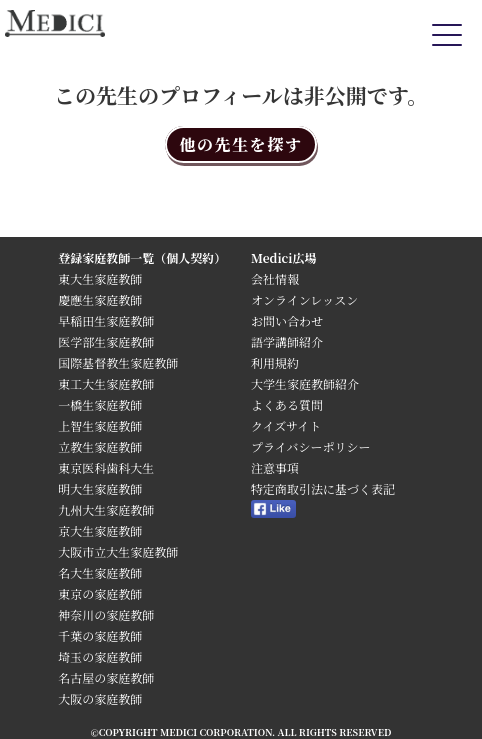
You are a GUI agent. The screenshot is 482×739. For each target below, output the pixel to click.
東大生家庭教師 (100, 278)
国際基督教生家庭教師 (118, 362)
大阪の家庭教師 (100, 698)
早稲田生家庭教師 (106, 320)
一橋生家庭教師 (100, 404)
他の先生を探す (240, 144)
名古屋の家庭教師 (106, 677)
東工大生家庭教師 (106, 383)
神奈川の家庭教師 (106, 614)
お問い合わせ (287, 320)
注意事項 (275, 467)
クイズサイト (286, 425)
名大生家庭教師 (100, 572)
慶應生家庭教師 (100, 299)
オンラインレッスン (304, 299)
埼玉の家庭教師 (100, 656)
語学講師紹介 (287, 341)
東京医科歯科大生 (106, 467)
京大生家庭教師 (100, 530)
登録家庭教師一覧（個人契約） (142, 257)
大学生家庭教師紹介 (305, 383)
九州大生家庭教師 (106, 509)
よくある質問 (287, 404)
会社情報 (275, 278)
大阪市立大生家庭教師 (118, 551)
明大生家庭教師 (100, 488)
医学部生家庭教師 (106, 341)
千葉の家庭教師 (100, 635)
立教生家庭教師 (100, 446)
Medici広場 (284, 257)
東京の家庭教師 (100, 593)
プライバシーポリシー (310, 446)
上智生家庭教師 (100, 425)
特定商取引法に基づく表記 (329, 488)
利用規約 (275, 362)
